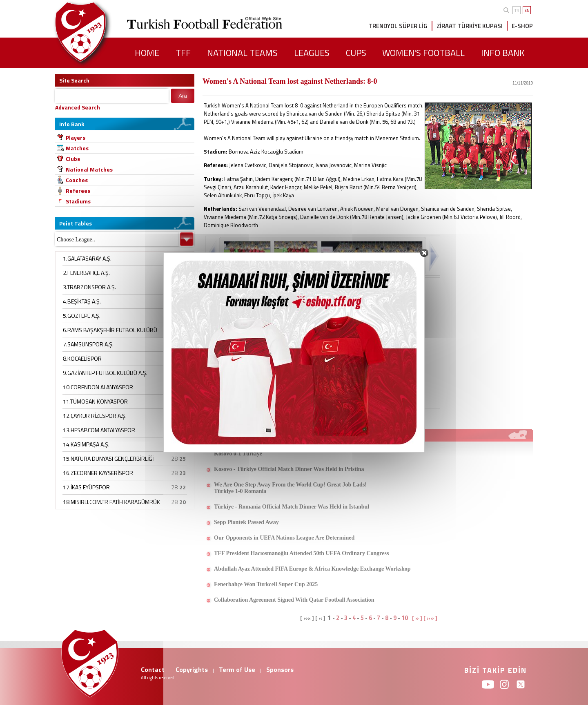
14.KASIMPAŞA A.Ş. (86, 444)
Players (76, 137)
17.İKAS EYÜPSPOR (86, 487)
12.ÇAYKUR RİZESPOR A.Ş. (95, 416)
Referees (78, 191)
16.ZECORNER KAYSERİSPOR (98, 473)
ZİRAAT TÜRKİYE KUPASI (470, 26)
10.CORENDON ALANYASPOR (98, 387)
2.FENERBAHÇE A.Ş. (86, 273)
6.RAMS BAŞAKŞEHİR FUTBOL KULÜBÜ (110, 330)
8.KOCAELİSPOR (82, 358)
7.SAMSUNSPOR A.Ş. (88, 344)
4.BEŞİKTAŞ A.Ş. (82, 301)
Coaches (77, 180)
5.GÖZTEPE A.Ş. (82, 316)
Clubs (73, 159)
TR (517, 10)
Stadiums (78, 201)
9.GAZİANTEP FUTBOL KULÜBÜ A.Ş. (105, 373)
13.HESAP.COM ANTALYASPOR (99, 430)
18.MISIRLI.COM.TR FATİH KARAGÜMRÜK (111, 502)
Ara (183, 96)
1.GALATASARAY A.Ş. (87, 258)
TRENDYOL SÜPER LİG (398, 26)
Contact (153, 669)
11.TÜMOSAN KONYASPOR (95, 401)
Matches (77, 148)
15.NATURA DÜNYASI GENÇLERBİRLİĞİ (108, 458)
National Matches (89, 169)
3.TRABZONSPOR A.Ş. (89, 287)
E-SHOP (522, 26)
